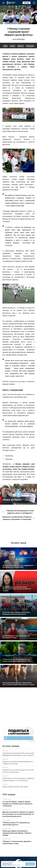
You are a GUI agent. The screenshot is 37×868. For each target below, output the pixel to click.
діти (6, 46)
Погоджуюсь (30, 864)
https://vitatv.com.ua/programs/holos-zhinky (18, 529)
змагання (30, 46)
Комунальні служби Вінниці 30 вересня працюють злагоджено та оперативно (17, 518)
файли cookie (16, 865)
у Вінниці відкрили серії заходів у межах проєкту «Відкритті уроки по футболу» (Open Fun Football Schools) (18, 466)
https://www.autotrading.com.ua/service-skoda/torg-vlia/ (18, 708)
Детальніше (18, 753)
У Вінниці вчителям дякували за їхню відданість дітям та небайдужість (20, 512)
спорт (13, 46)
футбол (21, 46)
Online (27, 3)
